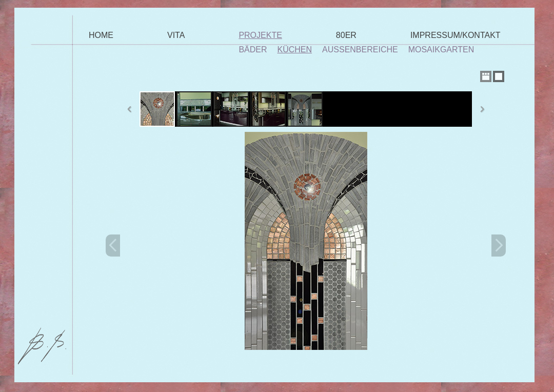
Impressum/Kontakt (456, 35)
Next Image (499, 246)
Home (101, 35)
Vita (176, 35)
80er (346, 35)
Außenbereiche (360, 50)
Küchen (295, 50)
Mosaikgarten (441, 50)
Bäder (253, 50)
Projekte (260, 35)
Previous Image (113, 246)
